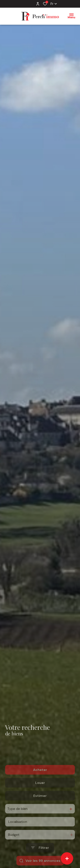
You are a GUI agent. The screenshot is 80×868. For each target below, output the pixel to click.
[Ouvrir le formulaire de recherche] (40, 861)
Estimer (40, 809)
